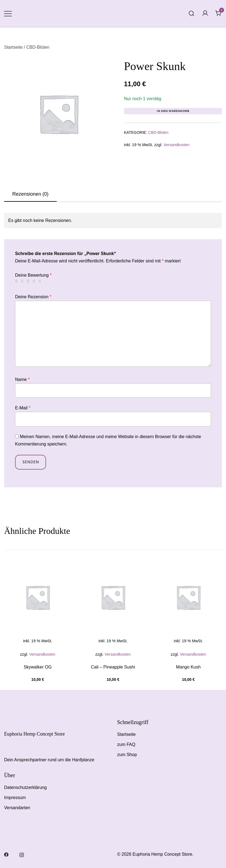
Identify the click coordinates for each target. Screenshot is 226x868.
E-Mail (23, 408)
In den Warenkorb (173, 111)
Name (22, 379)
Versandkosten (176, 145)
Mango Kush (188, 667)
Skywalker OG (38, 667)
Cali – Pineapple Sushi (113, 667)
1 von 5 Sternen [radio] (17, 281)
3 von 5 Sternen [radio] (29, 281)
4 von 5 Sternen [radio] (35, 281)
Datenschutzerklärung (25, 787)
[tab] (30, 194)
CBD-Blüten (38, 47)
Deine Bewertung (33, 275)
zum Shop (127, 755)
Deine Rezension (33, 297)
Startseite (13, 47)
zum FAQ (126, 744)
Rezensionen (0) (30, 194)
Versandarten (17, 808)
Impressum (15, 798)
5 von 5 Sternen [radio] (41, 281)
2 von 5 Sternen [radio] (23, 281)
